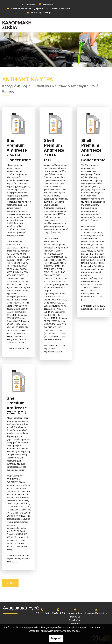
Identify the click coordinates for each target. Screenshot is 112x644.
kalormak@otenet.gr (41, 13)
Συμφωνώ (56, 638)
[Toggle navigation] (107, 25)
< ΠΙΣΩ (10, 583)
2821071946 (31, 4)
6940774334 (48, 4)
